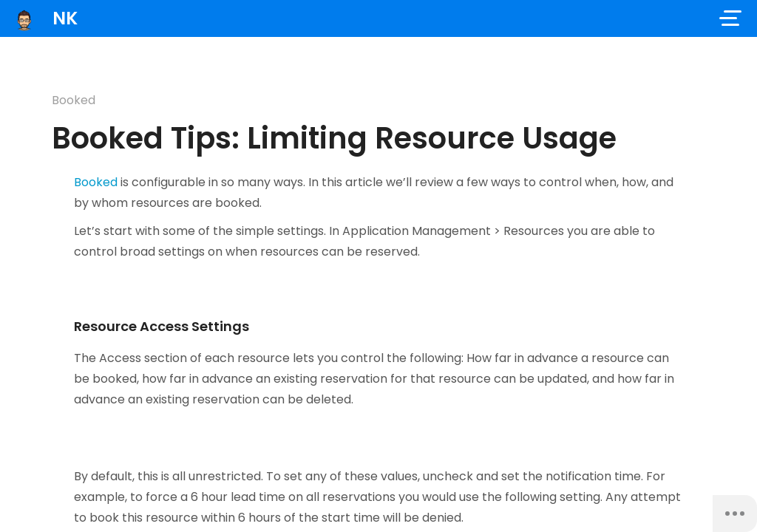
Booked (74, 100)
